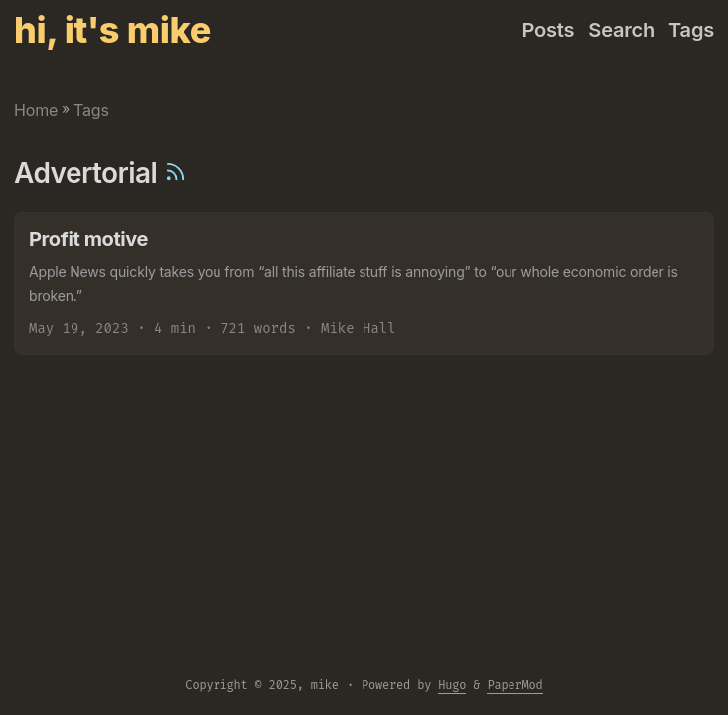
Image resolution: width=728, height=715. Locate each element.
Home (36, 110)
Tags (91, 110)
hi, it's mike (112, 30)
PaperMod (514, 685)
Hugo (452, 685)
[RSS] (175, 173)
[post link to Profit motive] (364, 283)
